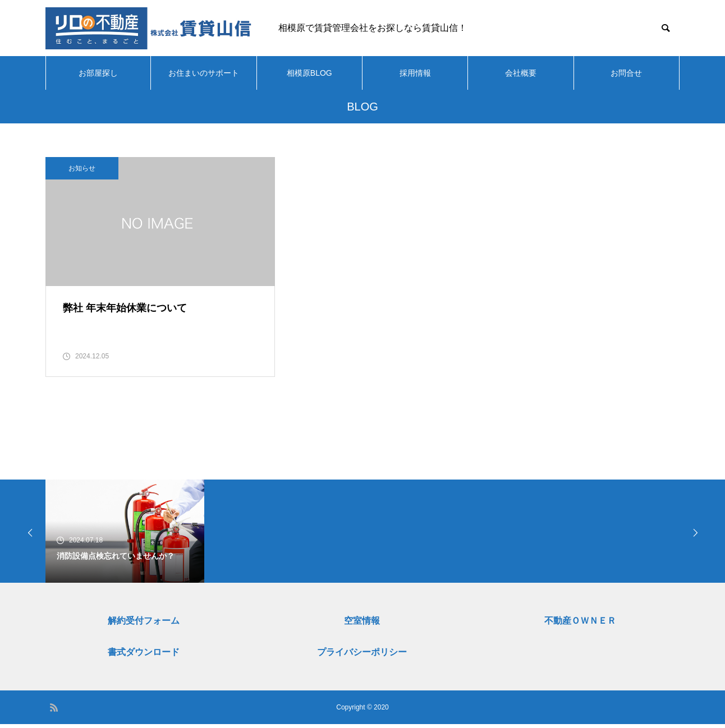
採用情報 (415, 73)
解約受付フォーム (144, 625)
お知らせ (82, 168)
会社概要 (521, 73)
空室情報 (362, 625)
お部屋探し (98, 73)
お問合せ (626, 73)
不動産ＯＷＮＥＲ (580, 625)
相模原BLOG (309, 73)
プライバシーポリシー (362, 656)
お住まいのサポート (204, 73)
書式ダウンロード (144, 656)
